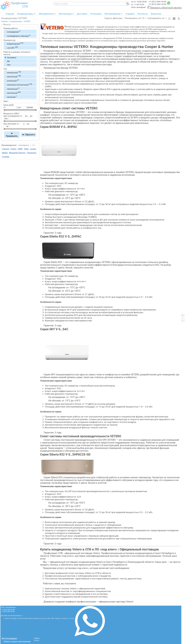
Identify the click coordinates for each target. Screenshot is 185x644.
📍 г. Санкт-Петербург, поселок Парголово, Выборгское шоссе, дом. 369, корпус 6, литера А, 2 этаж (38, 618)
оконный (11, 97)
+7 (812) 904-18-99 (157, 4)
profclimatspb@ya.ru (15, 616)
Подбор (37, 638)
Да (7, 61)
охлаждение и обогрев (17, 36)
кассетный (13, 76)
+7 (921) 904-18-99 (157, 2)
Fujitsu (13, 149)
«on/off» (11, 48)
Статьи (36, 640)
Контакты (143, 14)
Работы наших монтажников (17, 642)
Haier (26, 149)
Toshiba (6, 157)
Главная (10, 14)
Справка (130, 14)
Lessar (33, 149)
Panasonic (32, 153)
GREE (20, 149)
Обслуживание (112, 14)
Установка (96, 14)
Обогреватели (46, 14)
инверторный (14, 44)
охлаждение (12, 32)
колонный (12, 81)
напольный (12, 89)
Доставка (82, 14)
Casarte (6, 149)
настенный (13, 93)
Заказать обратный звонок (166, 8)
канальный (13, 72)
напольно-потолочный (18, 85)
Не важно (10, 58)
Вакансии (156, 14)
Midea (5, 153)
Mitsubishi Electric (17, 153)
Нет (8, 65)
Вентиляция (65, 14)
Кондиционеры (25, 14)
